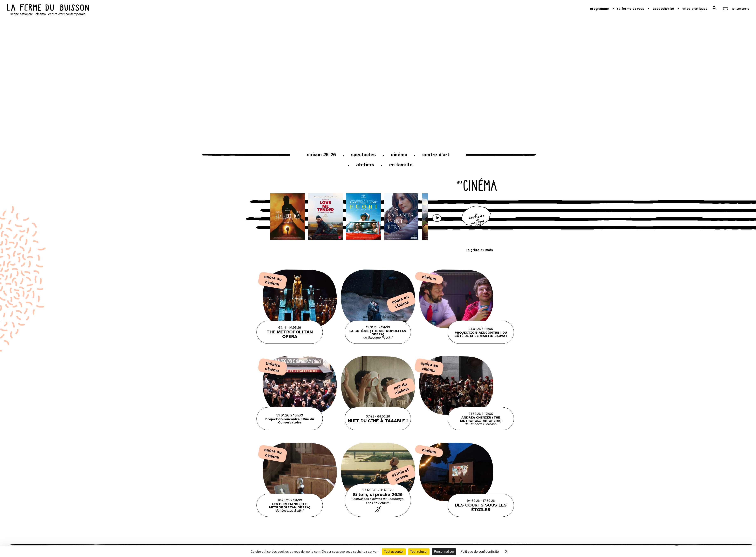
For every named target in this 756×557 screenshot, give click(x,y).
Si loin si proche (400, 475)
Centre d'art (436, 155)
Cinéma (399, 155)
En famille (401, 165)
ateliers (365, 165)
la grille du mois (480, 250)
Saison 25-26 (321, 155)
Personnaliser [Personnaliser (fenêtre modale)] (444, 552)
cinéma (41, 14)
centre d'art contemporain (67, 14)
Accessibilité (663, 9)
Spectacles (363, 155)
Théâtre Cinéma (273, 367)
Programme (599, 9)
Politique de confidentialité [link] (480, 552)
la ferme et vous (631, 9)
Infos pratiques (695, 9)
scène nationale (22, 14)
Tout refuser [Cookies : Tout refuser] (419, 552)
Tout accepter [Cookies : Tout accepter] (394, 552)
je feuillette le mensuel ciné (477, 220)
